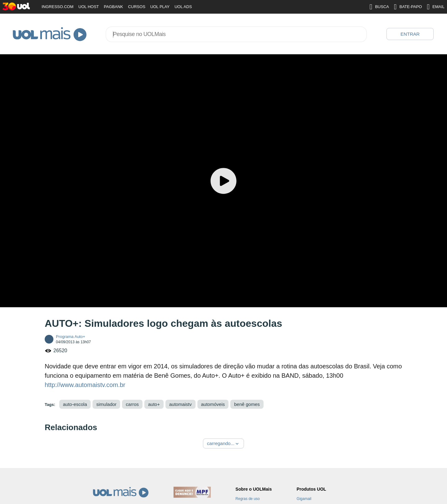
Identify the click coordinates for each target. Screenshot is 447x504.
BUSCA (379, 7)
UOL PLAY (160, 7)
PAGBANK (114, 7)
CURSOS (137, 7)
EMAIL (436, 7)
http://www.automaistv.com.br (85, 385)
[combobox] (236, 34)
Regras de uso (248, 499)
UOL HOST (89, 7)
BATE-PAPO (408, 7)
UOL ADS (183, 7)
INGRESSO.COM (58, 7)
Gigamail (304, 499)
